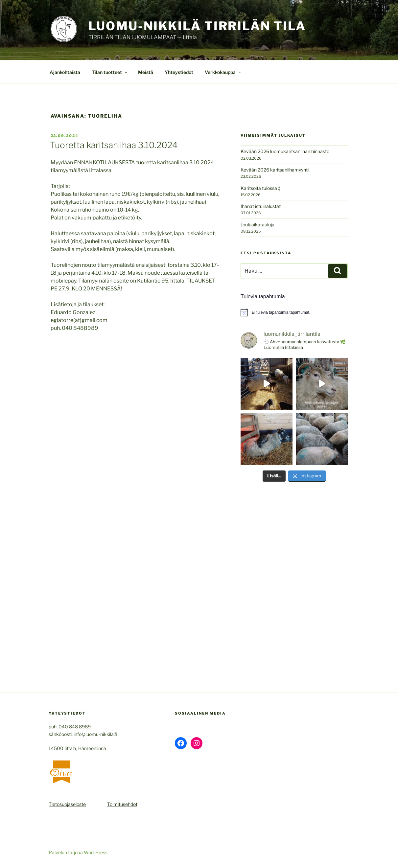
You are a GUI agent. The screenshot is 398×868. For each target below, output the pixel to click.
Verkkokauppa (223, 72)
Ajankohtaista (65, 72)
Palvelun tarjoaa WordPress (78, 852)
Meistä (146, 72)
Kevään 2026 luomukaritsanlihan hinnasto (285, 151)
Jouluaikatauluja (258, 225)
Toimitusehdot (122, 804)
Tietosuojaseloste (67, 804)
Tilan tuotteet (110, 72)
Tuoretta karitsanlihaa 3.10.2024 (114, 145)
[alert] (294, 312)
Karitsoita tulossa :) (260, 188)
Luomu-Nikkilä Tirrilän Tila (197, 26)
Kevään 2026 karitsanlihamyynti (275, 170)
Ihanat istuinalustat (261, 206)
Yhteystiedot (179, 72)
